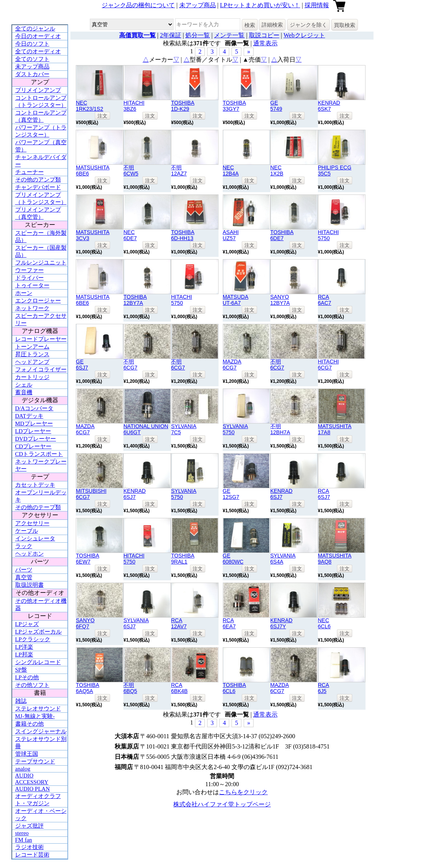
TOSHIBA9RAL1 (183, 559)
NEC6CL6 (324, 623)
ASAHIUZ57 (231, 235)
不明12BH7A (280, 429)
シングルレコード (38, 662)
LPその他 (27, 677)
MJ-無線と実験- (35, 716)
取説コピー (264, 35)
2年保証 (171, 35)
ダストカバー (32, 74)
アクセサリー (32, 523)
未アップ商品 (198, 5)
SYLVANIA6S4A (283, 559)
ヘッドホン (30, 554)
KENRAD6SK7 (329, 106)
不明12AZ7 (179, 170)
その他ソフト (32, 685)
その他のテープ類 (38, 507)
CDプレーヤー (34, 446)
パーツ (24, 570)
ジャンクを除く (308, 25)
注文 (102, 116)
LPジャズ (27, 624)
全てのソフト (32, 59)
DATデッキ (29, 416)
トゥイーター (32, 285)
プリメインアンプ (38, 90)
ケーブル (27, 531)
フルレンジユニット (41, 263)
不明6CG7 (130, 365)
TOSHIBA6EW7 (87, 559)
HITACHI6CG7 (328, 365)
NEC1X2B (277, 170)
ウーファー (30, 270)
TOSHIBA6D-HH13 (183, 235)
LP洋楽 (24, 647)
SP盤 (21, 670)
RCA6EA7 (229, 623)
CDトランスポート (39, 454)
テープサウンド (35, 761)
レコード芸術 (32, 855)
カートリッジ (32, 377)
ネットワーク (32, 308)
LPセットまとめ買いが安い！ (260, 5)
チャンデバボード (38, 187)
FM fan (24, 840)
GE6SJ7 (82, 365)
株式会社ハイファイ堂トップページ (222, 804)
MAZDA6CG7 (232, 365)
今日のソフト (32, 44)
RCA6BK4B (179, 688)
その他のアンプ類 (38, 180)
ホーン (24, 293)
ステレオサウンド (38, 709)
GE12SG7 (231, 494)
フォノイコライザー (41, 369)
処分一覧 (198, 35)
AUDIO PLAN (33, 789)
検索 (250, 25)
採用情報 (317, 5)
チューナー (30, 172)
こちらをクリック (243, 792)
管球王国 (27, 754)
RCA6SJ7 (324, 494)
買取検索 (345, 25)
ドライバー (30, 278)
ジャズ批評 (30, 826)
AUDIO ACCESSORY (32, 779)
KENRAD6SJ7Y (281, 623)
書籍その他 (30, 724)
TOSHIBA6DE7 (282, 235)
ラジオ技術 (30, 847)
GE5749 (276, 106)
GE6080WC (233, 559)
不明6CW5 (131, 170)
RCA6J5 (324, 688)
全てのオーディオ (38, 51)
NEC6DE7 (130, 235)
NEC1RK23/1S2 (89, 106)
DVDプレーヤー (36, 439)
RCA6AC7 (325, 300)
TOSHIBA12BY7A (135, 300)
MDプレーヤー (34, 424)
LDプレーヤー (33, 431)
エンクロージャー (38, 301)
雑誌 (21, 701)
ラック (24, 546)
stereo (22, 833)
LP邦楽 (24, 655)
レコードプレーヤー (41, 339)
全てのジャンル (35, 29)
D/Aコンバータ (34, 408)
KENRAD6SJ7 (134, 494)
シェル (24, 385)
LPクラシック (33, 639)
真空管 (24, 577)
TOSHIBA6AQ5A (87, 688)
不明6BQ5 (130, 688)
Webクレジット (304, 35)
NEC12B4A (231, 170)
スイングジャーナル (41, 731)
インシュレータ (35, 538)
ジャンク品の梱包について (138, 5)
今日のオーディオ (38, 36)
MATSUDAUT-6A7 (236, 300)
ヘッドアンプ (32, 362)
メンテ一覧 (229, 35)
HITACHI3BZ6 (134, 106)
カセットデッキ (35, 485)
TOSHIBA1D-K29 (183, 106)
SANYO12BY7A (280, 300)
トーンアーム (32, 347)
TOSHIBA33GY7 (234, 106)
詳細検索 (272, 25)
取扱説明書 (30, 585)
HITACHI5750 (328, 235)
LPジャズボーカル (39, 632)
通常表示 (265, 43)
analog (23, 769)
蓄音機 (24, 392)
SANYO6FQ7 (85, 623)
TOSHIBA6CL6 (234, 688)
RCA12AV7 (179, 623)
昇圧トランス (32, 354)
